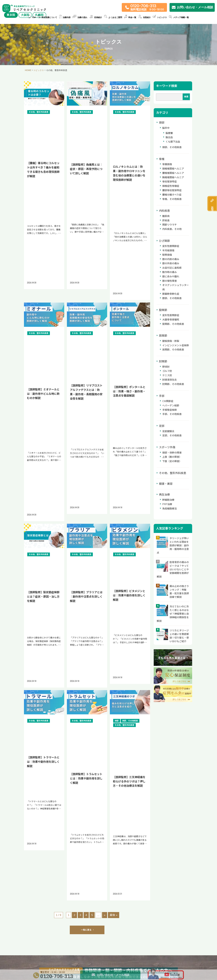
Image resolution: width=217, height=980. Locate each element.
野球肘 (166, 367)
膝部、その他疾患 (172, 298)
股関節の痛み (72, 968)
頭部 (162, 123)
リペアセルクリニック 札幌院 (156, 801)
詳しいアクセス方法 (58, 833)
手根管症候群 (170, 410)
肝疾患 (166, 221)
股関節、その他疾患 (173, 324)
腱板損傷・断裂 (171, 341)
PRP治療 (167, 504)
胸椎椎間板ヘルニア (173, 177)
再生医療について (48, 18)
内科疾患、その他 (172, 229)
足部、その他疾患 (172, 436)
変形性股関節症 (171, 315)
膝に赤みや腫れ (171, 277)
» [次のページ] (105, 399)
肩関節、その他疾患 (173, 350)
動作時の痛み (170, 272)
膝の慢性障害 (170, 281)
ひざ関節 (164, 241)
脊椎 (162, 159)
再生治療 (164, 495)
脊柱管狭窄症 (170, 182)
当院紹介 (145, 18)
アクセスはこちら (58, 824)
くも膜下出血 (173, 142)
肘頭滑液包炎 (170, 380)
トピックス (160, 18)
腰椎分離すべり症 (172, 195)
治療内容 (65, 18)
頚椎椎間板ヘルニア (173, 169)
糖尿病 (166, 216)
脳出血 (169, 137)
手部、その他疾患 (172, 414)
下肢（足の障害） (172, 461)
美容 (156, 968)
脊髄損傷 (167, 164)
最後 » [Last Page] (114, 399)
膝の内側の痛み (171, 259)
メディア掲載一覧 (179, 18)
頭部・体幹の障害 (172, 453)
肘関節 (163, 361)
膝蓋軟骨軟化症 (171, 294)
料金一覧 (130, 18)
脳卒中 (166, 128)
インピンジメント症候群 (176, 345)
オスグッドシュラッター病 (176, 287)
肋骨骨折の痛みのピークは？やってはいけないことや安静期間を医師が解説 (173, 569)
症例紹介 (96, 18)
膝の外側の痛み (171, 263)
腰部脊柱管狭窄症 (172, 190)
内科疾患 (164, 211)
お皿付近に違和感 (172, 268)
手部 (162, 396)
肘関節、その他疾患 (173, 384)
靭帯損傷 (167, 255)
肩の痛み (85, 968)
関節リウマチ (170, 225)
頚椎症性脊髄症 (171, 186)
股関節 (163, 310)
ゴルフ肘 (167, 371)
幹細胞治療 (168, 500)
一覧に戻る (87, 414)
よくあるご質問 (113, 18)
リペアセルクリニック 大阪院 (106, 801)
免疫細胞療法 (170, 509)
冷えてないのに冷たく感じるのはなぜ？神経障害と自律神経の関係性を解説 (173, 614)
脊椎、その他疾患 (172, 199)
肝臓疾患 (147, 968)
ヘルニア (95, 968)
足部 (162, 426)
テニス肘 (167, 375)
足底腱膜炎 (168, 431)
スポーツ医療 (108, 968)
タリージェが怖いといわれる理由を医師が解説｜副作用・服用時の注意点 (173, 546)
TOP (32, 18)
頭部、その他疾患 (172, 147)
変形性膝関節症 (171, 246)
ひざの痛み (46, 968)
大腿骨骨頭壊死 (171, 320)
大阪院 (25, 15)
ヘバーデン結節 (171, 406)
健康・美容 (166, 484)
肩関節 (163, 336)
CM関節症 (168, 401)
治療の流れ (80, 18)
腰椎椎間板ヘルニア (173, 173)
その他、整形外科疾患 (173, 473)
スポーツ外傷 (167, 447)
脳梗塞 (169, 133)
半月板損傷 (168, 250)
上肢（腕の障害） (172, 457)
